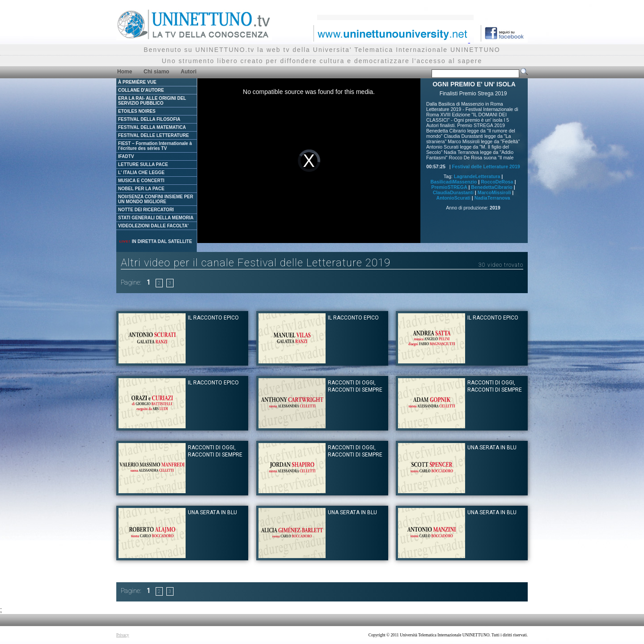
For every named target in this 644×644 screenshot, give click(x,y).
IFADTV (126, 156)
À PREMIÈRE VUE (137, 82)
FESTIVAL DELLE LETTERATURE (153, 135)
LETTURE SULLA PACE (143, 164)
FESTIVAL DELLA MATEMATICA (152, 127)
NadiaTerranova (492, 198)
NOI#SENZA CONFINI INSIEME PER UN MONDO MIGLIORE (156, 199)
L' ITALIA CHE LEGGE (141, 173)
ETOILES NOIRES (137, 111)
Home (125, 72)
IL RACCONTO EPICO (213, 318)
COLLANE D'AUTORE (141, 90)
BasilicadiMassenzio (454, 182)
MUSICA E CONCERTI (141, 181)
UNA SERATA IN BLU (492, 448)
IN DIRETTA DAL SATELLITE (155, 241)
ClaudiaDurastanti (453, 192)
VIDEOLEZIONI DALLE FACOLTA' (153, 226)
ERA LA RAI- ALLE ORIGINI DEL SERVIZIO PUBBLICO (152, 101)
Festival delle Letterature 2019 (486, 166)
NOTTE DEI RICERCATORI (146, 210)
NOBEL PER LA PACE (141, 189)
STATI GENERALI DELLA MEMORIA (156, 218)
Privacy (123, 635)
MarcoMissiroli (494, 192)
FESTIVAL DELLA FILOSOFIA (149, 119)
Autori (189, 72)
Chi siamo (156, 72)
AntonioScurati (453, 198)
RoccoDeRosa (497, 182)
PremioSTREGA (449, 187)
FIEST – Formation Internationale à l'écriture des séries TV (155, 146)
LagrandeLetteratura (477, 176)
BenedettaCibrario (491, 187)
